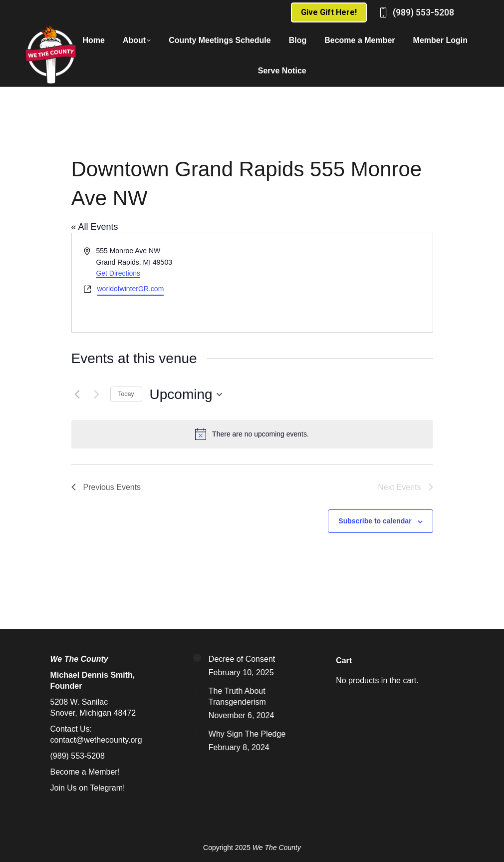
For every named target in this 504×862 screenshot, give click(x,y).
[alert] (252, 434)
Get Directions (118, 273)
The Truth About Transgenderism (237, 696)
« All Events (95, 227)
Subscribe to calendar (375, 521)
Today (126, 394)
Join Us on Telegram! (88, 788)
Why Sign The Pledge (247, 734)
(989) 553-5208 (423, 12)
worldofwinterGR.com (131, 289)
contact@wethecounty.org (96, 740)
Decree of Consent (242, 659)
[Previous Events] (77, 395)
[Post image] (197, 658)
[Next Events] (97, 395)
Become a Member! (85, 772)
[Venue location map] (342, 283)
